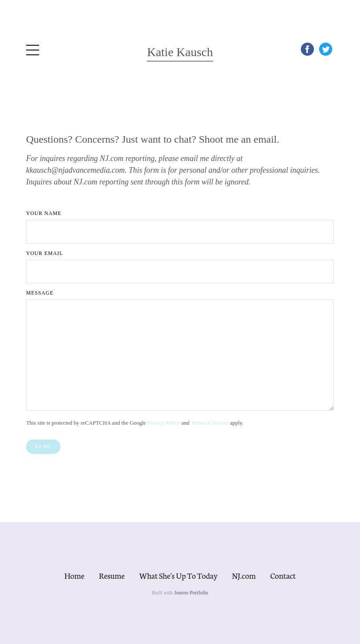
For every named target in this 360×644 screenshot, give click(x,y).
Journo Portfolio (191, 593)
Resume (112, 575)
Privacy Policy (164, 423)
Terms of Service (210, 423)
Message (40, 293)
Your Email (45, 253)
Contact (283, 575)
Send (43, 446)
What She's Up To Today (178, 575)
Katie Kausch (180, 52)
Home (74, 575)
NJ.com (244, 575)
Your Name (44, 213)
